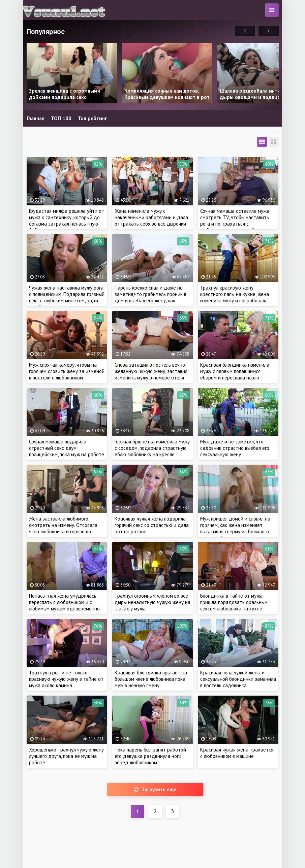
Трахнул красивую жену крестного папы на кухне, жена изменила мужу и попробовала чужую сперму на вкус (235, 297)
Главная (36, 118)
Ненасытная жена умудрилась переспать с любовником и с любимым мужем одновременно (64, 602)
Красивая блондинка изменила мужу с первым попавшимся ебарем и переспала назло (235, 371)
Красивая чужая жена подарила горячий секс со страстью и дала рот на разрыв (152, 525)
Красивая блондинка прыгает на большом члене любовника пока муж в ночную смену (151, 679)
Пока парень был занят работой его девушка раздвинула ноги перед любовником (150, 756)
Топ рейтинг (92, 118)
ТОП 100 (61, 118)
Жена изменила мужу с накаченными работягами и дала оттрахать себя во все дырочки (151, 217)
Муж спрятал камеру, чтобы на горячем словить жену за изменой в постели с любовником (67, 371)
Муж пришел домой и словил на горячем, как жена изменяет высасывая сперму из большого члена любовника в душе (235, 528)
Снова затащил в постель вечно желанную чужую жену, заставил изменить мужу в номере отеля (151, 371)
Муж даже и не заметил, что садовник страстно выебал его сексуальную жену (235, 448)
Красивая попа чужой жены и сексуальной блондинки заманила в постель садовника (238, 679)
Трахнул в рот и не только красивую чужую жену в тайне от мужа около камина (66, 679)
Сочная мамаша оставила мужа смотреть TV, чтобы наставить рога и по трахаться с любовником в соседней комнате (237, 221)
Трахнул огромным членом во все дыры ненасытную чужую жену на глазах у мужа (152, 602)
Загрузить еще (155, 789)
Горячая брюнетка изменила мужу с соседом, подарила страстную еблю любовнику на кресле (152, 448)
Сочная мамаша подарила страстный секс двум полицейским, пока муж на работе (67, 448)
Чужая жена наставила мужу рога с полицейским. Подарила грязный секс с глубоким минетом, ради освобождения (67, 297)
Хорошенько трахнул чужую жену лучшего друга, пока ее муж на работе (66, 756)
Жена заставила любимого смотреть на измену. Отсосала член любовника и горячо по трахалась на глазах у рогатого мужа (64, 531)
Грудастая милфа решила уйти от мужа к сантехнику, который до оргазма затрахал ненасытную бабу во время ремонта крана (67, 221)
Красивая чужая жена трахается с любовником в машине (237, 753)
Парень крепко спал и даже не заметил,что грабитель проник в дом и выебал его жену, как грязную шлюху (150, 297)
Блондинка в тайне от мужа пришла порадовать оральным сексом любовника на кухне (234, 602)
